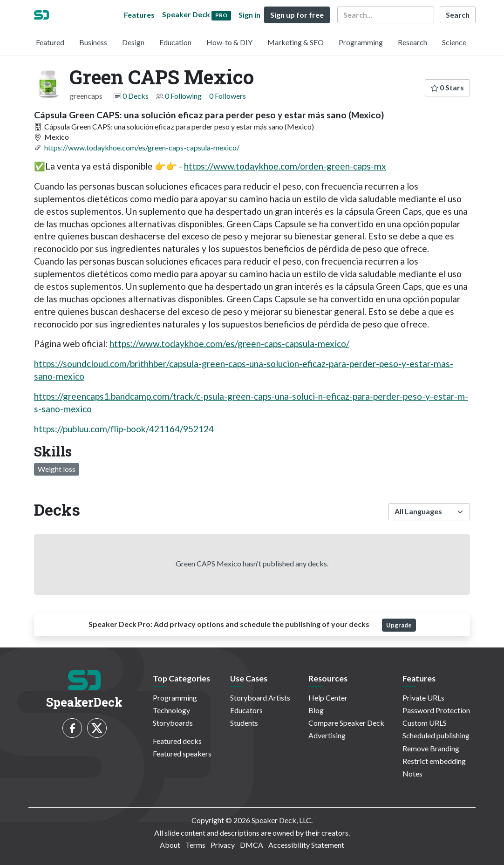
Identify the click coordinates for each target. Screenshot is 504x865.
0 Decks (136, 96)
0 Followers (228, 96)
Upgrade (399, 625)
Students (244, 723)
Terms (195, 845)
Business (93, 42)
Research (412, 42)
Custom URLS (425, 723)
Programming (361, 42)
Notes (412, 773)
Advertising (327, 735)
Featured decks (177, 741)
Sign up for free (297, 15)
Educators (246, 710)
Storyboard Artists (260, 698)
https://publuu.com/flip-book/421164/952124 (124, 429)
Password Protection (436, 710)
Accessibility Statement (306, 845)
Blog (316, 710)
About (170, 845)
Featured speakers (182, 753)
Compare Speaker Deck (346, 723)
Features (139, 15)
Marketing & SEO (296, 42)
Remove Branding (431, 748)
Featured (50, 42)
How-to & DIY (229, 42)
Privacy (223, 845)
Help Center (328, 698)
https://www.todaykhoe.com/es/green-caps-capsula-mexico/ (142, 147)
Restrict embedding (434, 761)
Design (133, 42)
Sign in (249, 15)
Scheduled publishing (436, 735)
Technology (171, 710)
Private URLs (423, 698)
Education (175, 42)
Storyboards (173, 723)
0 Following (183, 96)
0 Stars (447, 87)
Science (454, 42)
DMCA (252, 845)
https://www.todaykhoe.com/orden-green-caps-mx (285, 166)
